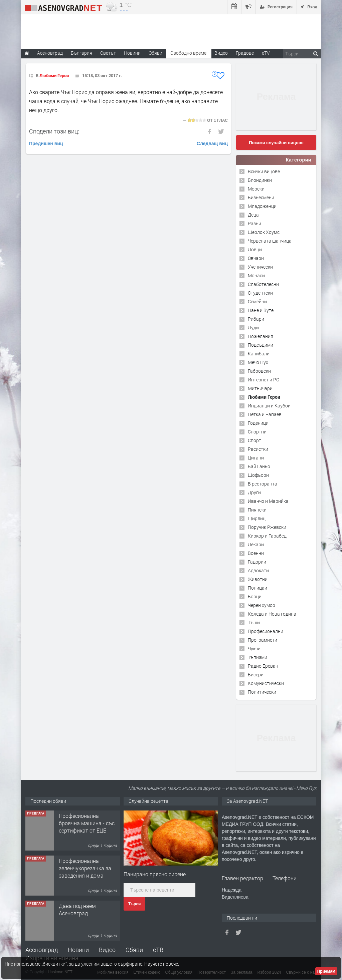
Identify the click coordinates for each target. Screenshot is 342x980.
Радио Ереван (263, 666)
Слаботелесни (263, 284)
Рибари (256, 319)
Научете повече (161, 964)
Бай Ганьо (259, 466)
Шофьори (258, 475)
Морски (256, 189)
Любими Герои (54, 75)
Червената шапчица (270, 241)
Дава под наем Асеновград (77, 909)
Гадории (257, 562)
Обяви (134, 950)
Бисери (256, 675)
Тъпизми (258, 657)
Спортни (257, 432)
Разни (254, 223)
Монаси (256, 275)
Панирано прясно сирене (155, 874)
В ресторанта (263, 484)
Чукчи (254, 648)
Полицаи (258, 588)
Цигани (256, 458)
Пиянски (257, 510)
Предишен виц (46, 143)
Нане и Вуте (261, 310)
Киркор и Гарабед (267, 536)
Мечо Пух (258, 362)
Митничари (260, 388)
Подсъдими (261, 345)
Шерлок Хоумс (264, 232)
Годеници (258, 423)
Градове (245, 53)
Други (254, 492)
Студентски (260, 293)
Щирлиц (257, 518)
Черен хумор (262, 605)
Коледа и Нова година (272, 614)
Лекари (256, 544)
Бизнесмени (261, 197)
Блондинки (260, 180)
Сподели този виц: (54, 131)
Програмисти (263, 640)
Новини (132, 53)
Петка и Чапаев (265, 414)
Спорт (254, 440)
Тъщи (254, 622)
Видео (107, 950)
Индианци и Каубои (269, 406)
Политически (262, 692)
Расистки (258, 449)
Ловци (255, 249)
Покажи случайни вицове (276, 143)
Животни (258, 579)
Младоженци (262, 206)
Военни (256, 553)
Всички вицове (264, 171)
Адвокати (258, 570)
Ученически (260, 267)
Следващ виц (212, 143)
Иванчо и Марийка (268, 501)
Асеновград (42, 950)
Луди (253, 328)
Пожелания (261, 336)
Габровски (259, 371)
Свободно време (188, 53)
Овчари (256, 258)
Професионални (266, 631)
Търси (134, 904)
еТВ (158, 950)
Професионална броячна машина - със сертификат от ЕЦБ (87, 823)
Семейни (257, 301)
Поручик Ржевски (267, 527)
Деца (253, 215)
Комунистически (266, 683)
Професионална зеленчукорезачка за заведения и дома (85, 868)
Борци (255, 596)
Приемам (326, 971)
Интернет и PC (264, 380)
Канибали (259, 354)
